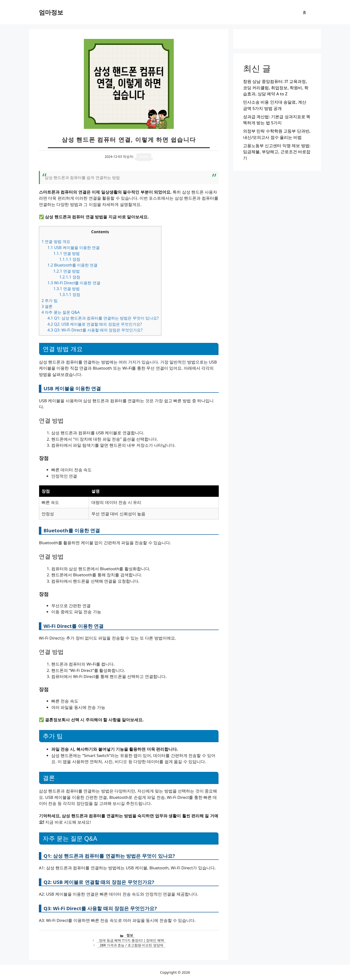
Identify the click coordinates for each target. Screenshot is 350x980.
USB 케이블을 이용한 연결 (74, 248)
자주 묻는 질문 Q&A (61, 312)
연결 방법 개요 (56, 241)
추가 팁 (50, 301)
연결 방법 (66, 253)
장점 (70, 259)
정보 (130, 935)
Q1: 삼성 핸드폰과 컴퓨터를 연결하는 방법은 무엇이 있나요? (103, 318)
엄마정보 (51, 12)
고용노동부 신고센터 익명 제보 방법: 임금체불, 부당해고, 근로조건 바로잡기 (277, 152)
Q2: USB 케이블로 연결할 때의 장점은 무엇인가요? (95, 324)
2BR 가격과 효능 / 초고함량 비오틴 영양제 (131, 945)
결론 (47, 306)
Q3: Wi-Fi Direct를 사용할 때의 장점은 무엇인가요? (95, 330)
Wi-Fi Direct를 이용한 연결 (74, 283)
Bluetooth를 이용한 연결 (72, 265)
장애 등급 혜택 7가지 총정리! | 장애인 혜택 (131, 940)
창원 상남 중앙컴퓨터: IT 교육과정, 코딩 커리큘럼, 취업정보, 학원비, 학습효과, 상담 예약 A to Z (276, 88)
